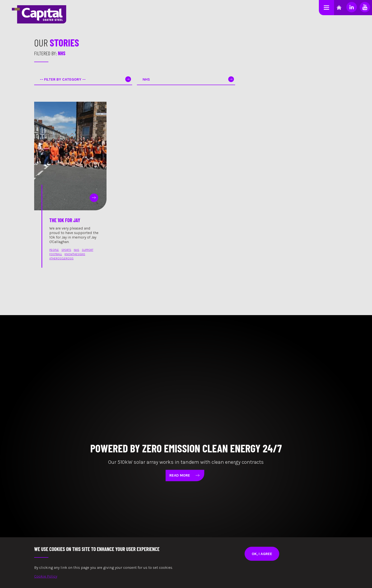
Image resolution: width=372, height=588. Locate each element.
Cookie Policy (46, 576)
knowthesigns (75, 254)
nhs (77, 250)
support (88, 250)
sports (66, 250)
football (56, 254)
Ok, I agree (262, 554)
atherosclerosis (61, 258)
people (54, 250)
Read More (186, 475)
